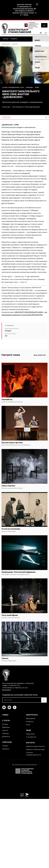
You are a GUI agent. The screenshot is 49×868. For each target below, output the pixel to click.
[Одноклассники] (15, 707)
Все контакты (7, 690)
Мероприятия (31, 719)
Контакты (30, 743)
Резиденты (14, 39)
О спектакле (6, 117)
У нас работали (31, 737)
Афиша (5, 715)
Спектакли (7, 742)
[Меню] (41, 33)
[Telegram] (9, 707)
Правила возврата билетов (35, 746)
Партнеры (6, 733)
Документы (6, 737)
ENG (44, 25)
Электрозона (6, 44)
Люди (29, 730)
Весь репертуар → (41, 355)
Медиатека (6, 727)
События (5, 39)
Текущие (5, 746)
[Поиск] (46, 33)
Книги (28, 725)
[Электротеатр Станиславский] (16, 28)
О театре (6, 721)
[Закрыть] (37, 4)
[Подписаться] (44, 700)
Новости (5, 730)
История (5, 724)
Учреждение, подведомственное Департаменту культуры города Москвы (34, 25)
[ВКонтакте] (4, 707)
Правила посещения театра (35, 749)
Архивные (6, 749)
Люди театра (30, 734)
